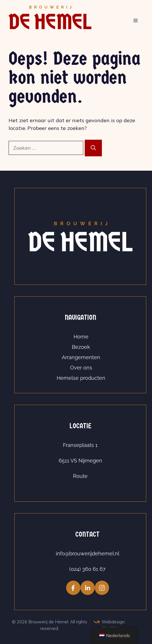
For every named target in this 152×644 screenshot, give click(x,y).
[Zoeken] (93, 148)
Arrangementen (81, 357)
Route (80, 476)
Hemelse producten (81, 378)
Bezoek (81, 347)
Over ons (81, 368)
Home (81, 337)
